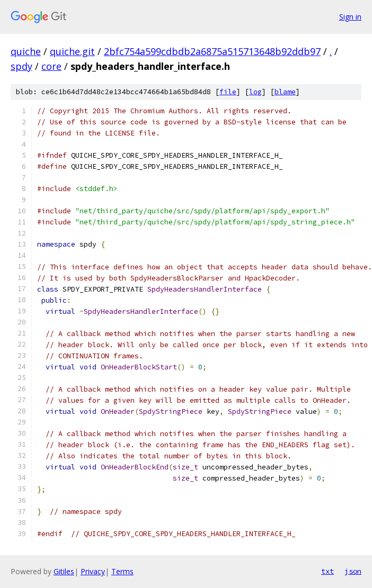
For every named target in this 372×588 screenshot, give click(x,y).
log (255, 92)
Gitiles (64, 571)
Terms (122, 571)
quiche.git (72, 51)
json (353, 571)
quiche (26, 51)
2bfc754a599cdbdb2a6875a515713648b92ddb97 (212, 51)
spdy (21, 66)
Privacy (93, 571)
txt (327, 571)
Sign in (350, 17)
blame (285, 92)
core (51, 66)
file (228, 92)
